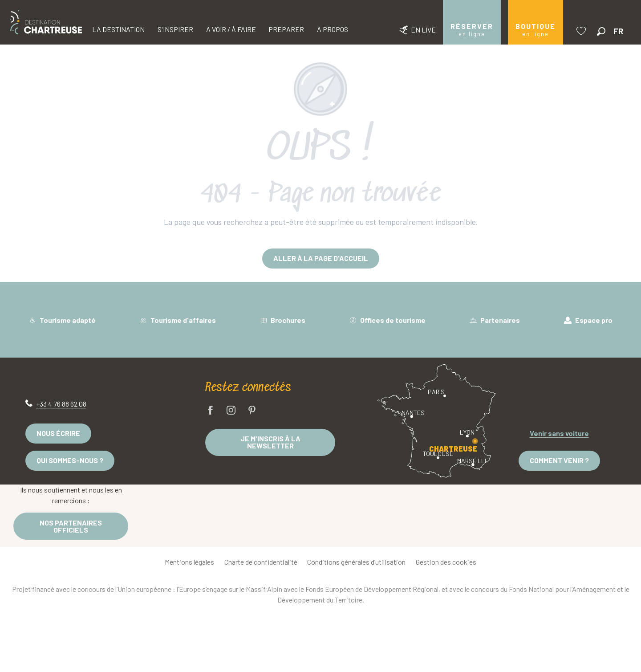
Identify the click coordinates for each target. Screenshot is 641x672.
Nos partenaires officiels (71, 526)
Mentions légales (189, 562)
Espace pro (588, 320)
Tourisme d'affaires (178, 320)
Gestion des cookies (446, 562)
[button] (601, 31)
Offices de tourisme (387, 320)
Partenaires (495, 320)
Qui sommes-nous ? (70, 460)
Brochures (283, 320)
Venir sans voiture (559, 433)
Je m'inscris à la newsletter (270, 442)
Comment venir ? (559, 460)
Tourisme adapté (62, 320)
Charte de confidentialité (261, 562)
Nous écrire (58, 433)
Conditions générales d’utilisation (356, 562)
